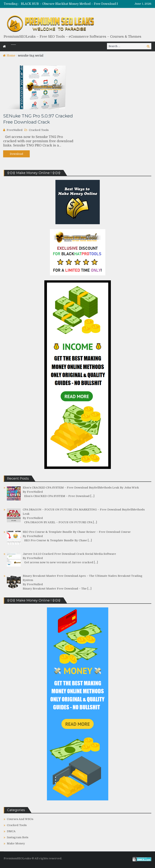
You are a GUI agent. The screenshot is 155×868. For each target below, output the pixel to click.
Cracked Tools (39, 130)
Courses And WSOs (20, 819)
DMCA (11, 831)
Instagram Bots (18, 837)
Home (9, 56)
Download (16, 154)
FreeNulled (15, 130)
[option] (77, 4)
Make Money (16, 843)
